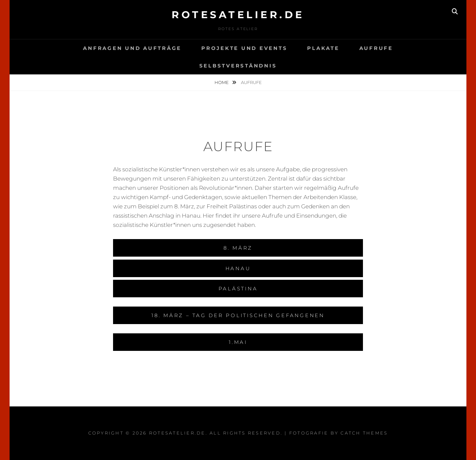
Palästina (238, 289)
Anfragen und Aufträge (132, 48)
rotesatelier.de (238, 15)
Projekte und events (244, 48)
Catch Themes (364, 433)
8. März (238, 248)
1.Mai (238, 342)
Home (222, 82)
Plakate (323, 48)
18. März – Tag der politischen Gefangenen (238, 315)
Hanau (238, 268)
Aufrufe (376, 48)
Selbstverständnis (238, 66)
